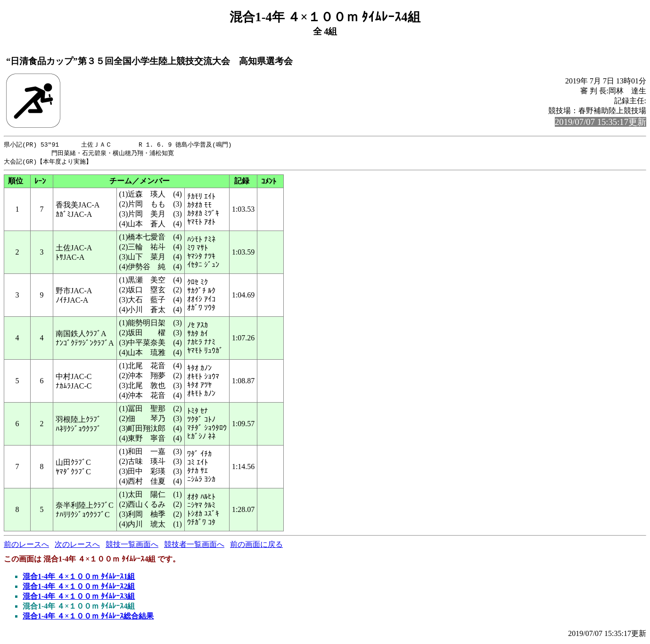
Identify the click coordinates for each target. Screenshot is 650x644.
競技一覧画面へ (132, 546)
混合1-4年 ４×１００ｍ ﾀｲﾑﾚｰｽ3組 (79, 598)
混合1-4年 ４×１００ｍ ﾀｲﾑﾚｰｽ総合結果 (88, 617)
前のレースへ (26, 546)
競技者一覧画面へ (194, 546)
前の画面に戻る (256, 546)
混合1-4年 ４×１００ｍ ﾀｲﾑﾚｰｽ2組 (79, 588)
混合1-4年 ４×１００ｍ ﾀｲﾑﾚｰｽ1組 (79, 578)
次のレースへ (77, 546)
